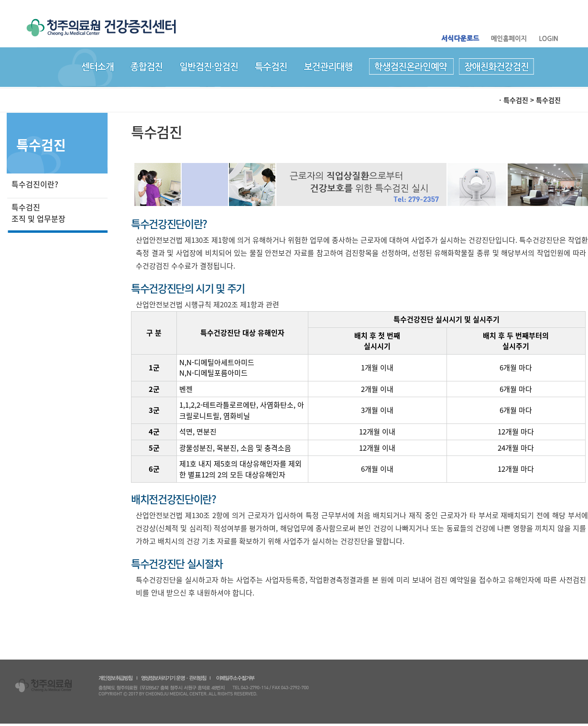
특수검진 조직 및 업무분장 (38, 213)
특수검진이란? (35, 184)
